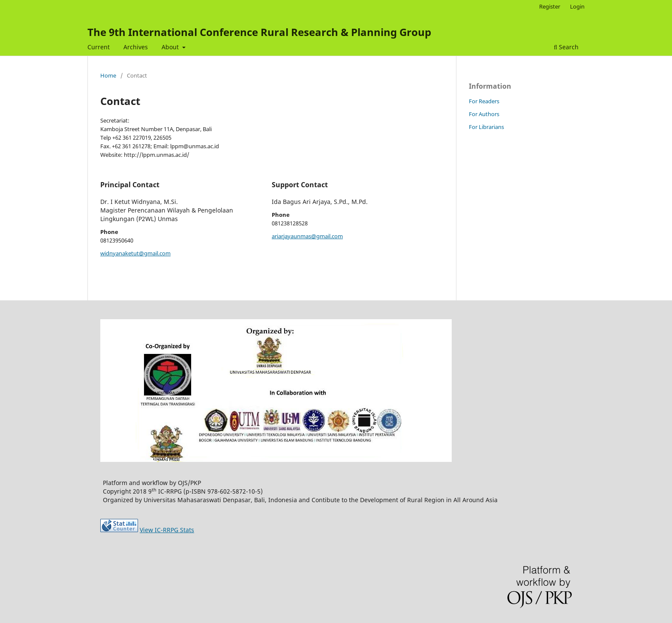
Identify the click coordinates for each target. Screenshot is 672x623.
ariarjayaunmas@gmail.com (307, 236)
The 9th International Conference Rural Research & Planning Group (259, 32)
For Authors (484, 114)
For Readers (484, 101)
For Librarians (486, 127)
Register (550, 6)
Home (108, 75)
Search (566, 47)
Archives (136, 47)
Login (577, 6)
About (171, 47)
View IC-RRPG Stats (167, 530)
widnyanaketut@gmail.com (135, 253)
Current (99, 47)
